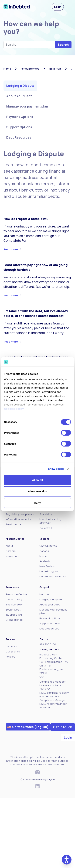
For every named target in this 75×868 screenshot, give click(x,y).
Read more (11, 249)
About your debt (50, 604)
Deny (38, 503)
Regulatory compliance (20, 514)
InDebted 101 (14, 615)
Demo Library (14, 599)
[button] (67, 860)
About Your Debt (19, 96)
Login (58, 7)
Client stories (14, 620)
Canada (44, 551)
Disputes (11, 646)
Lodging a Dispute (20, 86)
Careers (11, 551)
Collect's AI (46, 528)
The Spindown (14, 604)
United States (48, 546)
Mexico (44, 556)
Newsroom (12, 556)
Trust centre (13, 524)
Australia (45, 561)
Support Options (19, 127)
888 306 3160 (48, 644)
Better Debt (13, 610)
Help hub (45, 594)
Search (63, 45)
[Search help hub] (29, 45)
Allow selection (37, 491)
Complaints (13, 651)
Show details (56, 469)
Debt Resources (19, 137)
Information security (18, 519)
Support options (50, 623)
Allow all (38, 480)
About (9, 546)
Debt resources (49, 629)
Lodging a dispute (51, 599)
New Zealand (48, 566)
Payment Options (20, 117)
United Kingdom (49, 571)
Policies (10, 657)
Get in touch (63, 727)
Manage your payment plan (27, 106)
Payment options (50, 618)
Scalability (46, 514)
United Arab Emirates (53, 576)
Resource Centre (16, 594)
